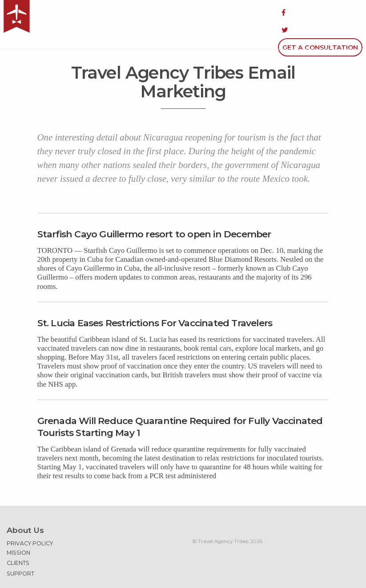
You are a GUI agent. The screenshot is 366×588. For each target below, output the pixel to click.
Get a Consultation (320, 12)
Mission (18, 530)
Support (20, 550)
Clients (18, 540)
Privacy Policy (30, 520)
